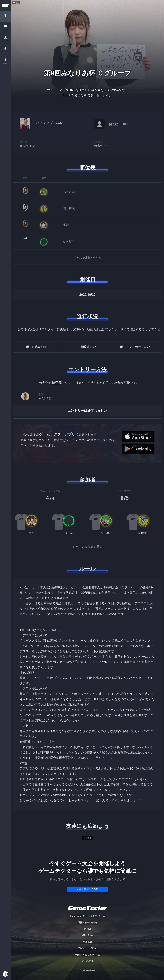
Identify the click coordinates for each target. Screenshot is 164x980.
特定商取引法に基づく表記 (87, 955)
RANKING (5, 52)
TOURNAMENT (5, 19)
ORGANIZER (5, 41)
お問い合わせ (87, 935)
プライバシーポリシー (87, 948)
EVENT (5, 63)
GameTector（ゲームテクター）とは (87, 916)
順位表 (87, 168)
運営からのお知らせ (87, 923)
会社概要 (87, 929)
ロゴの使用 (87, 961)
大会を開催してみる (87, 889)
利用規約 (87, 942)
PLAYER (5, 30)
